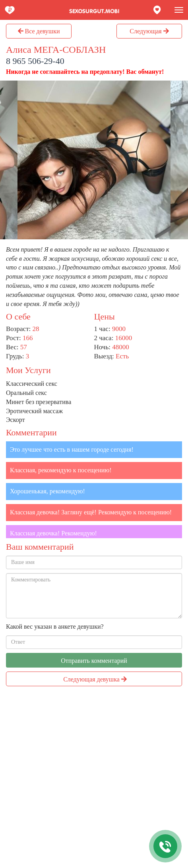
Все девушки (39, 31)
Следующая (149, 31)
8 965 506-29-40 (35, 61)
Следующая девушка (95, 679)
